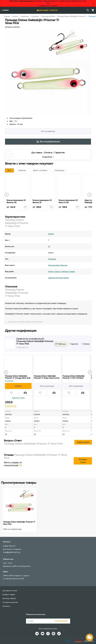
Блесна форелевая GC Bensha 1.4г (16, 201)
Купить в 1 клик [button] (18, 398)
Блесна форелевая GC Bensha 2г (42, 201)
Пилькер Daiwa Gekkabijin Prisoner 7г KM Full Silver (74, 377)
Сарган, (57, 272)
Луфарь (72, 272)
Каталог (15, 16)
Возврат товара (9, 595)
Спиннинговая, (54, 265)
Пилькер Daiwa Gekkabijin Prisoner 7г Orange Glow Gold (18, 377)
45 (49, 246)
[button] (6, 195)
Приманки (25, 16)
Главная (7, 16)
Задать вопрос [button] (83, 442)
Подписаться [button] (61, 621)
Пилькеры (35, 16)
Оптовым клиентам (10, 602)
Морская (64, 265)
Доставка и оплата (10, 591)
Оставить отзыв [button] (83, 461)
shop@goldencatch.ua (12, 552)
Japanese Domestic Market (58, 278)
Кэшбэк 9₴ (11, 406)
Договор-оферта (9, 598)
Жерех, (51, 272)
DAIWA (51, 234)
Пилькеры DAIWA (48, 16)
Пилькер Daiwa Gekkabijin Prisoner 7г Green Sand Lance (47, 377)
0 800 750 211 (9, 546)
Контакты (6, 606)
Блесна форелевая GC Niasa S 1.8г (68, 201)
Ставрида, (65, 272)
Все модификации (48, 142)
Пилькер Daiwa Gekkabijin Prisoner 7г (72, 16)
